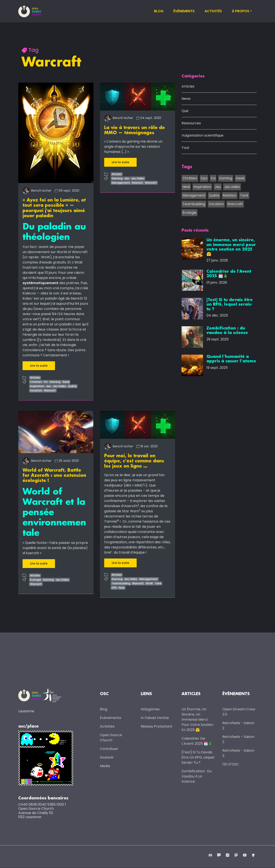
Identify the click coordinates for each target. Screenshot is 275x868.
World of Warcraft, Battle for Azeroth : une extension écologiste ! (54, 475)
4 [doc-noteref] (118, 520)
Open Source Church (111, 737)
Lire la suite (39, 365)
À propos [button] (241, 11)
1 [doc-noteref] (144, 484)
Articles (35, 377)
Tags (187, 167)
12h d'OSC (231, 764)
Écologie (36, 579)
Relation (137, 183)
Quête (72, 386)
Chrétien (36, 382)
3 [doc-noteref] (140, 509)
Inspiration (37, 386)
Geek (66, 382)
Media (105, 766)
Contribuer (109, 749)
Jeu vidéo (232, 187)
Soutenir (107, 757)
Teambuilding (121, 583)
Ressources (191, 124)
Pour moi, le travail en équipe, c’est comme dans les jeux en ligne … (134, 461)
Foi (46, 382)
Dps (204, 178)
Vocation (36, 390)
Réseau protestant (157, 726)
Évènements (184, 11)
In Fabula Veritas (155, 718)
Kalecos (29, 293)
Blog (159, 11)
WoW (149, 583)
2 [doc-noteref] (138, 504)
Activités (213, 11)
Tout (185, 148)
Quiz (185, 111)
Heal (121, 587)
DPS (114, 587)
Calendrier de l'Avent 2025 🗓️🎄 (197, 741)
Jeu (49, 386)
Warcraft (50, 390)
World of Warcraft (72, 252)
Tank (158, 583)
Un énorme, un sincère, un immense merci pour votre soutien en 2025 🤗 (197, 719)
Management (121, 183)
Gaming (55, 382)
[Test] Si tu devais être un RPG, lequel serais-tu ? (198, 757)
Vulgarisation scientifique (202, 136)
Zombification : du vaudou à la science (197, 776)
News (186, 99)
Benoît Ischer (37, 191)
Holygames (150, 709)
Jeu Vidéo (60, 386)
